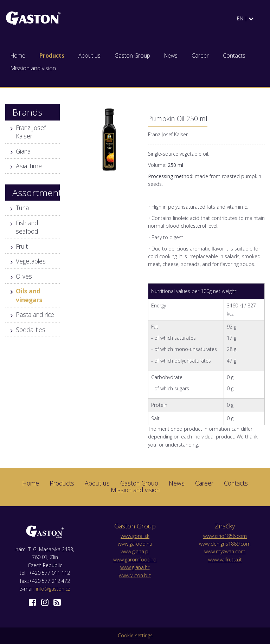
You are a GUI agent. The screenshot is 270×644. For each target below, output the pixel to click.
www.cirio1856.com (225, 536)
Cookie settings (135, 635)
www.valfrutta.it (225, 560)
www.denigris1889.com (225, 544)
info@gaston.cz (53, 589)
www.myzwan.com (225, 551)
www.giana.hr (135, 567)
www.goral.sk (135, 536)
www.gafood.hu (135, 544)
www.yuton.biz (135, 575)
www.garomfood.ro (135, 560)
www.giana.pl (135, 551)
